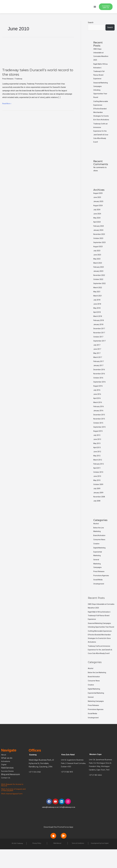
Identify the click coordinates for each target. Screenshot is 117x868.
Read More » (7, 104)
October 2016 (99, 389)
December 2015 (100, 426)
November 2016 (100, 385)
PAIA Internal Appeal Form (13, 812)
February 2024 (99, 237)
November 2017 (100, 344)
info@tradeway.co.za (68, 826)
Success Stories (8, 790)
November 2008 (100, 508)
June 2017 (98, 360)
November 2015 (100, 430)
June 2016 (98, 406)
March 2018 (98, 328)
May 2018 (97, 319)
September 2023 (100, 254)
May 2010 (97, 492)
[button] (95, 7)
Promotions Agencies (97, 728)
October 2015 (99, 434)
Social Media (99, 595)
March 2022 (98, 299)
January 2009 (99, 504)
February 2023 (99, 278)
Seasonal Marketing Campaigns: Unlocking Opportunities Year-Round (101, 642)
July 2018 (97, 311)
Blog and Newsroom (11, 793)
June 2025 (98, 209)
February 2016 (99, 418)
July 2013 (97, 447)
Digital (4, 783)
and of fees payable (10, 809)
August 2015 (98, 442)
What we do (7, 777)
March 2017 (98, 369)
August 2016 (98, 397)
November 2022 (100, 287)
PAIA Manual (57, 862)
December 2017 (100, 340)
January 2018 (99, 336)
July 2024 (97, 221)
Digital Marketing (100, 559)
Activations (6, 780)
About (4, 773)
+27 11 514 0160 (35, 791)
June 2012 (98, 463)
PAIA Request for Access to (13, 803)
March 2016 (98, 414)
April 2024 (97, 233)
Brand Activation (100, 547)
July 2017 (97, 356)
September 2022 (100, 295)
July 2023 (97, 262)
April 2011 (97, 479)
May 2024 (97, 229)
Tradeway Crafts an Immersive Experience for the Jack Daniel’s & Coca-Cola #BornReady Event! (101, 668)
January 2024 (99, 241)
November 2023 (100, 246)
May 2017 (97, 365)
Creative (97, 555)
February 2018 (99, 332)
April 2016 (97, 410)
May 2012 (97, 467)
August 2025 (98, 205)
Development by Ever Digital (100, 862)
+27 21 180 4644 (96, 794)
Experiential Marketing (97, 712)
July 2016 (97, 401)
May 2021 (97, 303)
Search (91, 23)
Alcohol (96, 535)
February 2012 (99, 475)
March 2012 (98, 471)
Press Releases (9, 79)
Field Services (7, 786)
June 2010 (98, 488)
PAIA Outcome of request (13, 808)
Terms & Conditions (78, 862)
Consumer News (100, 551)
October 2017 (99, 348)
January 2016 (99, 422)
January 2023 (99, 282)
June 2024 (98, 225)
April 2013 (97, 459)
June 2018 (98, 315)
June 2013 (98, 451)
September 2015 (100, 438)
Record (5, 804)
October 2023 (99, 250)
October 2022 (99, 291)
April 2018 (97, 323)
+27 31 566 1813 (68, 790)
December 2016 (100, 381)
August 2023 (98, 258)
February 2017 (99, 373)
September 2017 (100, 352)
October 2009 (99, 496)
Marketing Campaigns (97, 720)
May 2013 (97, 455)
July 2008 (97, 512)
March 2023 (98, 274)
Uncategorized (99, 599)
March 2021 (98, 307)
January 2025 (99, 213)
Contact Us (6, 796)
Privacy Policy (37, 862)
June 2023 (98, 266)
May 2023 (97, 270)
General (96, 571)
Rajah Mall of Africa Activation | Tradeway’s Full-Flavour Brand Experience (101, 72)
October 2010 (99, 483)
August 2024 (98, 217)
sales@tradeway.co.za (50, 826)
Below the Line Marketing (98, 691)
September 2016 (100, 393)
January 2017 (99, 377)
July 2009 (97, 500)
